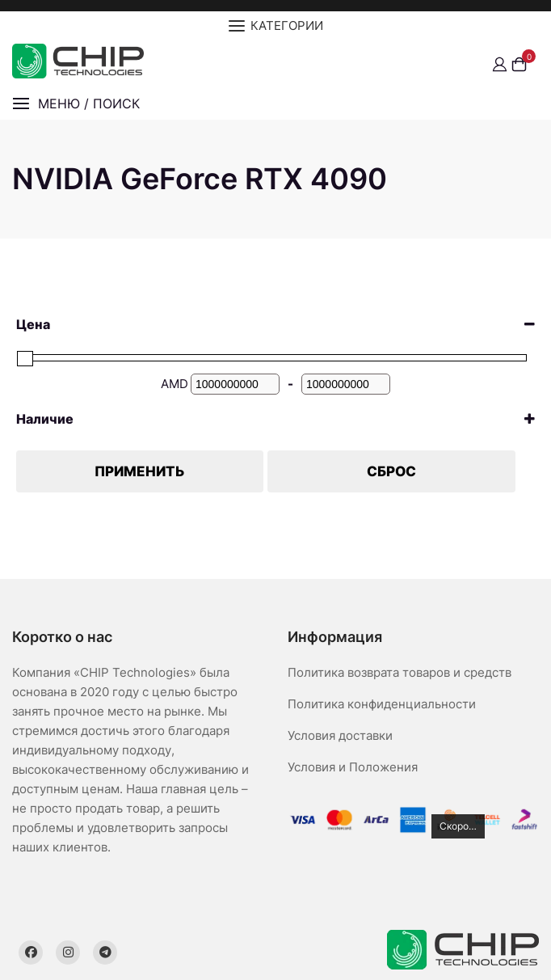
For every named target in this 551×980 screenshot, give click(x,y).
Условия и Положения (353, 767)
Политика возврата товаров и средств (400, 672)
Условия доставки (340, 735)
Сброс (391, 471)
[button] (76, 104)
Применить (140, 471)
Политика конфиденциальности (382, 704)
